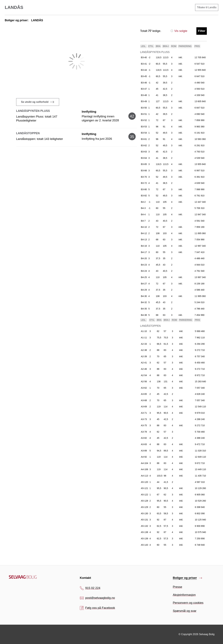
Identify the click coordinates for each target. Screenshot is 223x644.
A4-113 (144, 476)
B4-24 (144, 271)
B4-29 (144, 290)
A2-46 (144, 369)
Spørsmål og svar (185, 611)
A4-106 (144, 469)
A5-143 (144, 545)
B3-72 (144, 183)
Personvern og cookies (188, 603)
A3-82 (144, 438)
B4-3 (143, 208)
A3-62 (144, 388)
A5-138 (144, 532)
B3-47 (144, 89)
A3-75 (144, 425)
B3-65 (144, 164)
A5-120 (144, 482)
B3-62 (144, 145)
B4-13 (144, 240)
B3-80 (144, 189)
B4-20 (144, 258)
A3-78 (144, 432)
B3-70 (144, 177)
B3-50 (144, 108)
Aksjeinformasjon (184, 595)
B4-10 (144, 227)
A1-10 (144, 331)
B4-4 (143, 214)
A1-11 (144, 338)
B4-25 (144, 277)
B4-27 (144, 284)
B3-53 (144, 127)
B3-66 (144, 171)
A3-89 (144, 451)
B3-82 (144, 196)
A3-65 (144, 394)
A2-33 (144, 344)
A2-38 (144, 350)
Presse (177, 587)
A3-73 (144, 419)
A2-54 (144, 375)
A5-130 (144, 513)
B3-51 (144, 114)
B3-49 (144, 101)
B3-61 (144, 139)
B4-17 (144, 252)
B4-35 (144, 309)
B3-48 (144, 95)
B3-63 (144, 152)
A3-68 (144, 400)
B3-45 (144, 76)
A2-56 (144, 381)
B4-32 (144, 302)
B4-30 (144, 296)
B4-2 (143, 202)
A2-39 (144, 356)
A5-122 (144, 495)
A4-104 (144, 463)
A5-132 (144, 526)
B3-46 (144, 83)
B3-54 (144, 133)
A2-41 (144, 363)
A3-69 (144, 407)
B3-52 (144, 120)
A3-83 (144, 444)
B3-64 (144, 158)
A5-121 (144, 488)
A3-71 (144, 413)
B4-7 (143, 221)
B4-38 (144, 315)
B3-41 (144, 64)
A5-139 (144, 539)
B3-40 (144, 57)
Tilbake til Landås (207, 7)
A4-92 (144, 457)
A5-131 (144, 520)
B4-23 (144, 265)
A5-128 (144, 501)
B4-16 (144, 246)
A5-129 (144, 507)
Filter (202, 31)
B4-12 (144, 233)
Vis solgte (179, 31)
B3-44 (144, 70)
